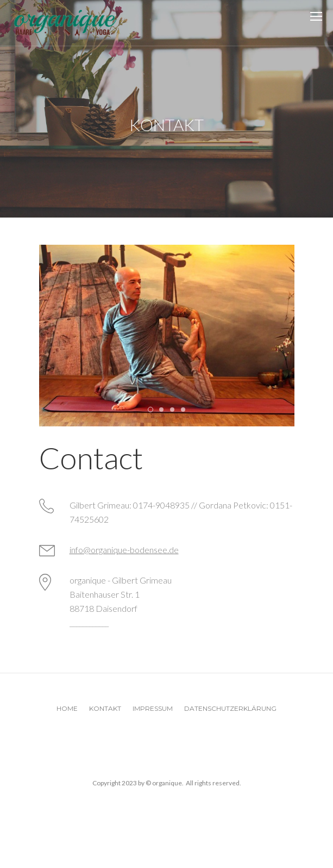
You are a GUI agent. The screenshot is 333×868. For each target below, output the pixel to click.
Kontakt (105, 708)
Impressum (153, 708)
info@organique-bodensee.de (124, 550)
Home (67, 708)
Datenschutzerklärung (230, 708)
